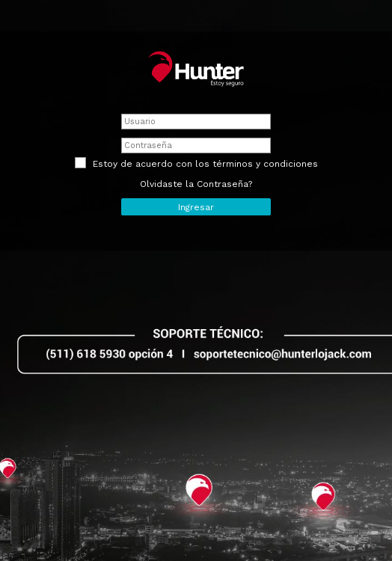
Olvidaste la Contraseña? (196, 184)
